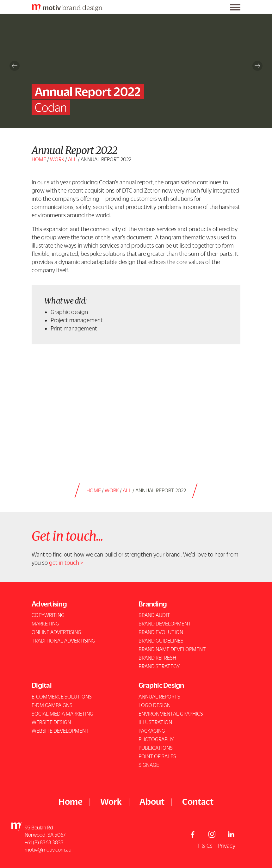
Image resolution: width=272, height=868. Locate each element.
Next (257, 66)
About (152, 801)
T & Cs (205, 846)
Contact (198, 801)
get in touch (64, 563)
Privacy (226, 846)
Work (57, 159)
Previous (15, 66)
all (72, 159)
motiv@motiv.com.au (48, 850)
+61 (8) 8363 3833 (44, 842)
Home (39, 159)
